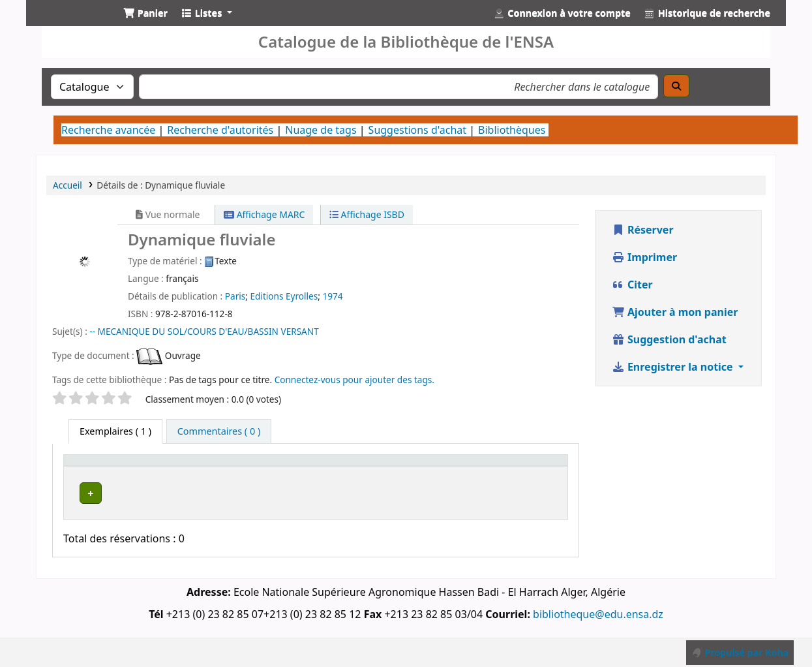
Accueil (68, 185)
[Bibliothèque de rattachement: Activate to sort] (323, 473)
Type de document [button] (93, 473)
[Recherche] (676, 86)
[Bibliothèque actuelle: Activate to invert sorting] (207, 473)
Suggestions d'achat (417, 130)
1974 (332, 296)
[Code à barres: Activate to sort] (533, 473)
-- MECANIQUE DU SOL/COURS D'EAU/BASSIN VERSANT (204, 331)
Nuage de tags (321, 130)
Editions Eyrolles (284, 296)
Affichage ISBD (367, 214)
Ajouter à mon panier (675, 312)
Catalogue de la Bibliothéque (69, 25)
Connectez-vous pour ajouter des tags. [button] (354, 380)
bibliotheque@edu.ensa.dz (598, 623)
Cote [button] (399, 479)
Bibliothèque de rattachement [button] (305, 473)
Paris (235, 296)
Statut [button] (463, 479)
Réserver (643, 230)
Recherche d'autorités (220, 130)
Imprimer (644, 257)
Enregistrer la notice (674, 367)
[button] (145, 13)
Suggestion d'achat (669, 339)
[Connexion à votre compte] (562, 13)
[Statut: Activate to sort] (471, 473)
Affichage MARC (264, 214)
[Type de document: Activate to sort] (108, 473)
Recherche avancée (108, 130)
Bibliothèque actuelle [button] (188, 473)
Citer (632, 285)
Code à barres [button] (520, 473)
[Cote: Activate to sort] (413, 473)
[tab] (219, 431)
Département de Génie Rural (200, 510)
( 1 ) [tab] (115, 431)
